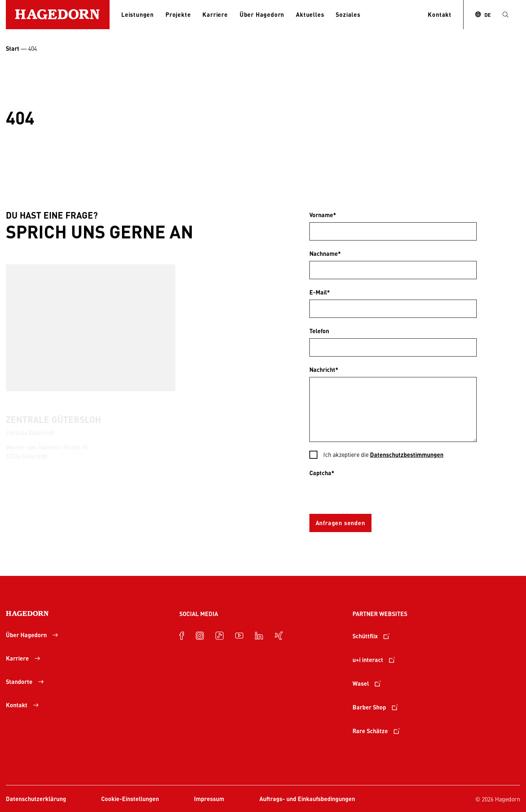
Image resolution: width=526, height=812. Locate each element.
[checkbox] (393, 455)
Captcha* (322, 473)
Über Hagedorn (262, 14)
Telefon (319, 331)
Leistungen (138, 14)
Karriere (215, 14)
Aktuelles (310, 14)
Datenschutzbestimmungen (407, 455)
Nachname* (325, 253)
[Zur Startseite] (58, 15)
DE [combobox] (487, 15)
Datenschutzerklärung (36, 799)
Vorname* (323, 215)
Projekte (178, 14)
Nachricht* (324, 370)
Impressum (209, 799)
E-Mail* (320, 292)
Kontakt (440, 14)
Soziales (348, 14)
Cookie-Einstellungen (130, 799)
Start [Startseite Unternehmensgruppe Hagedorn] (13, 48)
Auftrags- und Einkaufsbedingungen (307, 799)
